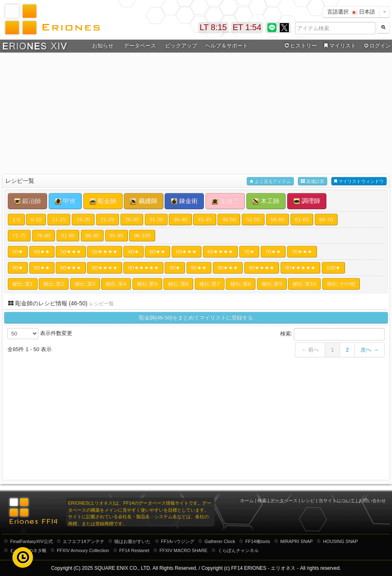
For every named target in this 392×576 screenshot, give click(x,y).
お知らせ (103, 46)
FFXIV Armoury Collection (83, 550)
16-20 (83, 219)
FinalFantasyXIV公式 (32, 541)
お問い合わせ (372, 500)
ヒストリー (300, 46)
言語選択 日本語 (351, 12)
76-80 (44, 235)
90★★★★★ (300, 268)
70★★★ (302, 251)
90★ (175, 268)
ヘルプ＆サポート (227, 46)
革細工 (225, 201)
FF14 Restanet (134, 550)
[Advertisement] (196, 114)
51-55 (253, 219)
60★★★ (187, 251)
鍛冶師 (27, 201)
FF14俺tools (258, 541)
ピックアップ (181, 46)
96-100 (142, 235)
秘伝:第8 (241, 284)
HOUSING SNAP (340, 541)
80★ (18, 268)
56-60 (277, 219)
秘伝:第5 (147, 284)
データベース (140, 46)
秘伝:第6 (178, 284)
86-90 (92, 235)
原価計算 (313, 181)
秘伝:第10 (304, 284)
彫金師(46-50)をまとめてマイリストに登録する (196, 318)
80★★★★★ (143, 268)
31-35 (156, 219)
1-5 (16, 219)
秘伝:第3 (85, 284)
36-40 (180, 219)
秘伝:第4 (116, 284)
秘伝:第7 (210, 284)
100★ (333, 268)
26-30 (132, 219)
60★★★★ (220, 251)
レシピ (308, 500)
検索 (262, 500)
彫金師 (103, 201)
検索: (332, 334)
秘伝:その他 (341, 284)
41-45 (204, 219)
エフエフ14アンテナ (83, 541)
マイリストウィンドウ (359, 181)
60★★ (157, 251)
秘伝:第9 (272, 284)
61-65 (302, 219)
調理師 (307, 201)
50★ (18, 251)
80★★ (42, 268)
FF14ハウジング (178, 541)
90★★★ (228, 268)
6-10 (36, 219)
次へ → (370, 350)
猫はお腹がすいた (132, 541)
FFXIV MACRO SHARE (184, 550)
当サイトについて (337, 500)
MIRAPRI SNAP (296, 541)
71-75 (19, 235)
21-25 (107, 219)
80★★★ (71, 268)
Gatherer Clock (220, 541)
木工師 (266, 201)
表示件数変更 (40, 334)
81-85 (68, 235)
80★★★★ (104, 268)
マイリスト (339, 46)
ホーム (247, 500)
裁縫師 (143, 201)
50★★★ (71, 251)
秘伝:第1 (23, 284)
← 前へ (310, 350)
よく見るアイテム (270, 181)
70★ (249, 251)
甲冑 (65, 201)
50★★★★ (104, 251)
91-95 (117, 235)
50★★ (42, 251)
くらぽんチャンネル (238, 550)
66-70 (326, 219)
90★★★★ (262, 268)
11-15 (59, 219)
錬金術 (184, 201)
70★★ (273, 251)
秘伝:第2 (54, 284)
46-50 (229, 219)
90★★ (199, 268)
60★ (133, 251)
